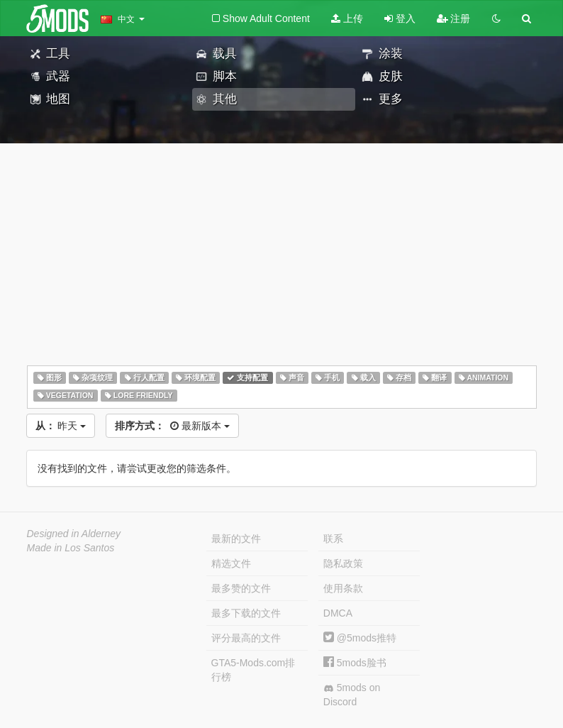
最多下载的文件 (246, 613)
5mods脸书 (355, 663)
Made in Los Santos (71, 548)
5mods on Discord (352, 695)
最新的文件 (236, 539)
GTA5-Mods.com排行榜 (253, 670)
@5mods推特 (360, 638)
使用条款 (343, 588)
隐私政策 (343, 563)
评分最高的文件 (246, 638)
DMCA (338, 613)
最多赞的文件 (241, 588)
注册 (454, 18)
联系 (333, 539)
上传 (347, 18)
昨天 (61, 426)
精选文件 (231, 563)
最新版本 (172, 426)
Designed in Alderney (74, 534)
